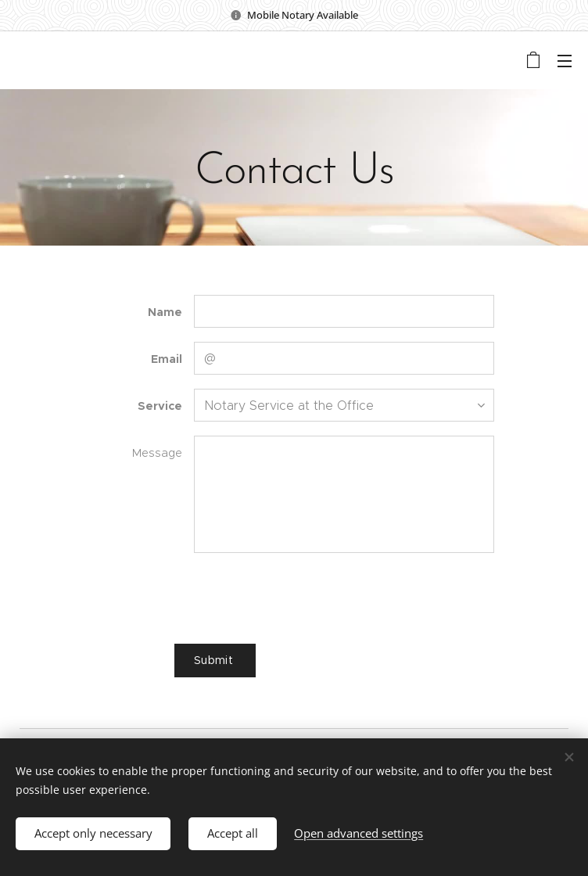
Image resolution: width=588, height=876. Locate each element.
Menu (565, 61)
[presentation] (312, 598)
